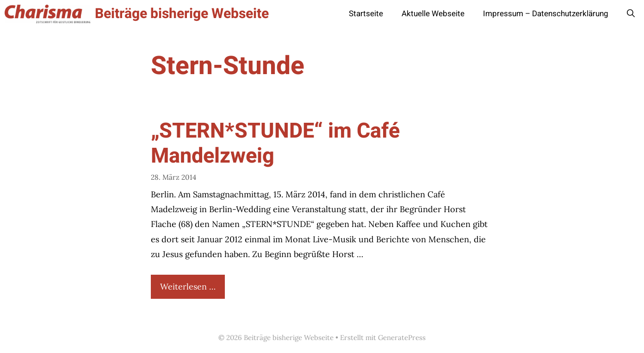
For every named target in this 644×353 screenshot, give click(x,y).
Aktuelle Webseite (433, 14)
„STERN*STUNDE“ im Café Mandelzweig (275, 144)
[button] (631, 14)
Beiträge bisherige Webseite (182, 14)
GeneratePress (402, 337)
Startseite (366, 14)
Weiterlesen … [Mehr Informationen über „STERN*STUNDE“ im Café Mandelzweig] (188, 287)
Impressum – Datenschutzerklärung (546, 14)
